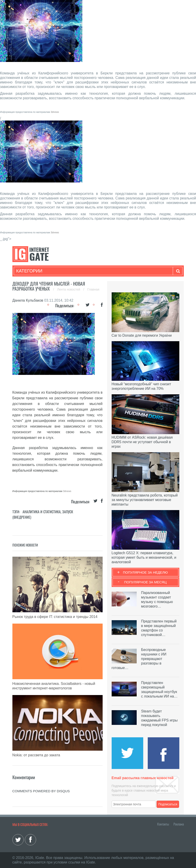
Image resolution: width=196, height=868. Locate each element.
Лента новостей (69, 289)
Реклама (179, 824)
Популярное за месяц (145, 582)
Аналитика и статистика (42, 512)
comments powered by (41, 791)
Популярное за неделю (145, 572)
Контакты (163, 824)
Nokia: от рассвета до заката (36, 755)
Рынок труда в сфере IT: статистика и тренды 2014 (55, 617)
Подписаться (168, 804)
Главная (93, 289)
